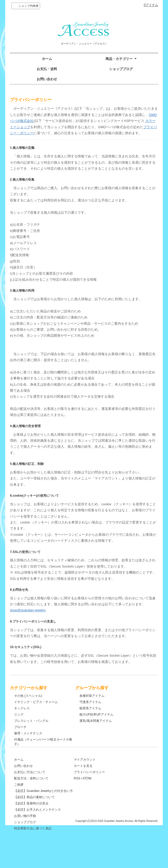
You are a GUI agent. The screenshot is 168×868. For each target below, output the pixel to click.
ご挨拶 (19, 797)
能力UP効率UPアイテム (104, 715)
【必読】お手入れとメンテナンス (38, 822)
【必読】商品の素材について (34, 809)
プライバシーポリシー (102, 784)
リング (19, 715)
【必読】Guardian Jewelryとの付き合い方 (43, 803)
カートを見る (96, 778)
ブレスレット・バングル (31, 721)
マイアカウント (98, 772)
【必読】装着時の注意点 (31, 815)
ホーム (47, 59)
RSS (90, 790)
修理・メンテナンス (28, 733)
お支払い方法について (30, 784)
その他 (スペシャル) (28, 696)
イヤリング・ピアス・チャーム (36, 702)
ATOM (100, 790)
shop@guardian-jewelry (28, 610)
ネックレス (22, 708)
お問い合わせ (47, 79)
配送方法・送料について (31, 790)
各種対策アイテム (99, 696)
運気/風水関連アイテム (103, 721)
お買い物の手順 (25, 828)
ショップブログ (121, 69)
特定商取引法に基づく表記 (33, 840)
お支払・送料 (47, 69)
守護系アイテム (98, 702)
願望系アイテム (98, 708)
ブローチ (20, 727)
